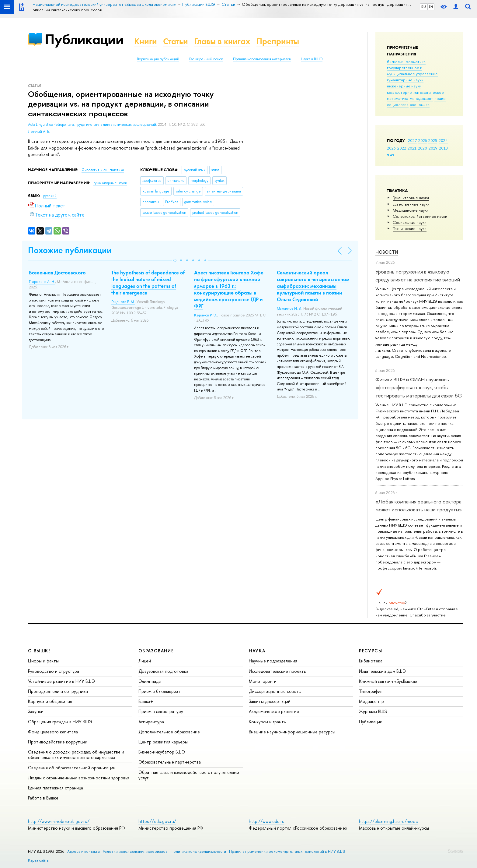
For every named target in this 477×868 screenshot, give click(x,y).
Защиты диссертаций (270, 701)
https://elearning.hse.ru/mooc (388, 821)
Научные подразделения (273, 661)
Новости (387, 252)
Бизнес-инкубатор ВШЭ (162, 752)
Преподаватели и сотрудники (58, 691)
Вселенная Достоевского (57, 273)
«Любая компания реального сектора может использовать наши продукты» (419, 505)
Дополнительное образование (169, 732)
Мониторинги (263, 681)
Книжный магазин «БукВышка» (388, 681)
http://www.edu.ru (267, 821)
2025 (433, 140)
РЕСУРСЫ (371, 651)
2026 (423, 140)
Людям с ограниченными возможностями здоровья (79, 778)
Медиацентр (371, 701)
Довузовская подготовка (163, 671)
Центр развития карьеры (163, 742)
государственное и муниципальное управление (412, 71)
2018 (443, 148)
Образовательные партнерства (170, 762)
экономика (420, 104)
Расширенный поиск (206, 59)
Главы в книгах (222, 41)
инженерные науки (404, 86)
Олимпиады (150, 681)
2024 (443, 140)
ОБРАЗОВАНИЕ (156, 651)
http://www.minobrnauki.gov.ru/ (59, 821)
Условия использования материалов (135, 851)
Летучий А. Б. (39, 132)
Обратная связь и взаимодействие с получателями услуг (189, 775)
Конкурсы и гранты (268, 722)
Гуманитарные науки (411, 198)
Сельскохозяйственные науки (420, 216)
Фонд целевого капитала (53, 732)
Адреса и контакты (84, 851)
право (440, 98)
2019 (433, 148)
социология (398, 104)
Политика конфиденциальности (198, 851)
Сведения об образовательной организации (72, 768)
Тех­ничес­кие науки (410, 228)
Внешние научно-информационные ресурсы (292, 732)
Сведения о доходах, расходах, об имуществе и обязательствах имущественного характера (76, 755)
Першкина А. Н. (42, 282)
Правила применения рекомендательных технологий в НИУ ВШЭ (287, 851)
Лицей (145, 661)
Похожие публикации (70, 250)
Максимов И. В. (289, 309)
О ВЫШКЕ (40, 651)
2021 (412, 148)
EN (431, 7)
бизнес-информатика (406, 62)
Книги (146, 41)
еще (391, 154)
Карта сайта (38, 860)
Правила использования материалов (262, 59)
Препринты (278, 41)
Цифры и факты (43, 661)
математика (398, 98)
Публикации (84, 39)
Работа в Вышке (43, 798)
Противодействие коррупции (58, 742)
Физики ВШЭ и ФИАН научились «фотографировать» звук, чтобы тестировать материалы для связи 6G (419, 387)
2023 (391, 148)
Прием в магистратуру (161, 711)
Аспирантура (151, 722)
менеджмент (421, 98)
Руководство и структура (54, 671)
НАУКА (257, 651)
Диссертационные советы (275, 691)
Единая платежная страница (56, 788)
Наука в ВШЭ (312, 59)
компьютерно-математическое (415, 92)
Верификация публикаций (158, 59)
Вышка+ (146, 701)
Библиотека (371, 661)
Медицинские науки (411, 210)
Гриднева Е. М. (123, 302)
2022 (402, 148)
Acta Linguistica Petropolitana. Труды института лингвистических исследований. (93, 125)
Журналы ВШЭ (373, 711)
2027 (412, 140)
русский (50, 196)
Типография (371, 691)
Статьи (176, 41)
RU (424, 7)
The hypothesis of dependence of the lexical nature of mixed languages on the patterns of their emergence (148, 283)
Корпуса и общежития (50, 701)
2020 (423, 148)
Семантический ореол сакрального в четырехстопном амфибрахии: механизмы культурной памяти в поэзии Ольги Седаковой (313, 286)
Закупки (36, 711)
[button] (175, 260)
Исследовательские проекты (278, 671)
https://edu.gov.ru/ (157, 821)
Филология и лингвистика (103, 170)
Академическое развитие (274, 711)
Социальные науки (410, 222)
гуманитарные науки (405, 80)
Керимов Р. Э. (205, 315)
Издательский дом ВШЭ (382, 671)
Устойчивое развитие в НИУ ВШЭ (61, 681)
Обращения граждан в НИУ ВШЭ (60, 722)
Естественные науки (411, 204)
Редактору (456, 850)
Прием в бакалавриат (160, 691)
